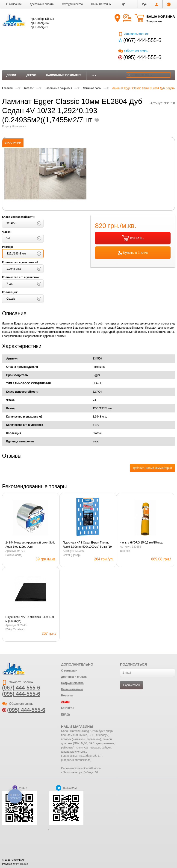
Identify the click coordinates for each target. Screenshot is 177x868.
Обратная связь (133, 51)
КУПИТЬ (133, 238)
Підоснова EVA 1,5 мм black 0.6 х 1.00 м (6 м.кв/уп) (30, 619)
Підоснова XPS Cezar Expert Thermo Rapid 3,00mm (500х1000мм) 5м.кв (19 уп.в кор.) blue (87, 545)
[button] (122, 4)
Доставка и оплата (42, 4)
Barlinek (125, 551)
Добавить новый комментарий (152, 468)
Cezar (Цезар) (72, 555)
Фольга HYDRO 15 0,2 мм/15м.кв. (142, 543)
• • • (94, 75)
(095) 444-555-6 (142, 57)
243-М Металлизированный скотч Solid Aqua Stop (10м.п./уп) (30, 545)
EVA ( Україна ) (15, 629)
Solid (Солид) (14, 555)
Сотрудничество (72, 4)
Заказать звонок (133, 34)
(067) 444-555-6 (142, 40)
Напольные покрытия (64, 75)
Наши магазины (101, 4)
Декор (31, 75)
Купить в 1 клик (133, 253)
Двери (11, 75)
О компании (14, 4)
